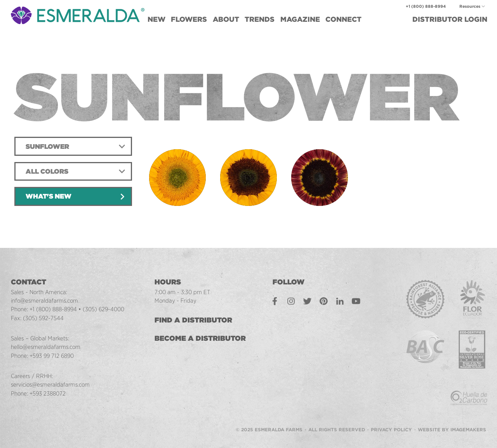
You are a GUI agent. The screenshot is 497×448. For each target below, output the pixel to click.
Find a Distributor (195, 320)
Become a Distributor (201, 338)
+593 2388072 (48, 393)
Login (450, 19)
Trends (260, 19)
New (156, 19)
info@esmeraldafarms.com (45, 301)
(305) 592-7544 (43, 318)
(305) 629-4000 (105, 309)
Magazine (300, 19)
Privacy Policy (391, 417)
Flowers (189, 19)
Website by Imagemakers (452, 417)
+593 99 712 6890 (53, 356)
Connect (343, 19)
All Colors (47, 171)
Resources (470, 6)
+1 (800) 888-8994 (426, 6)
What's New (49, 196)
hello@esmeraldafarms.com (46, 347)
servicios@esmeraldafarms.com (51, 384)
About (226, 19)
